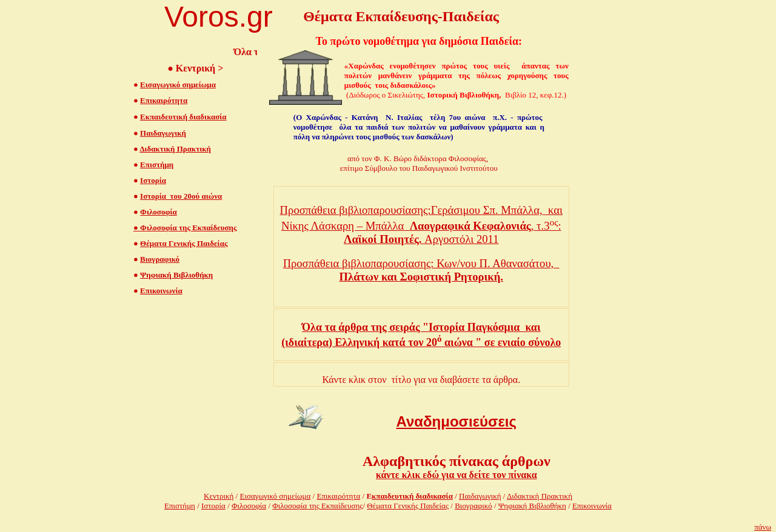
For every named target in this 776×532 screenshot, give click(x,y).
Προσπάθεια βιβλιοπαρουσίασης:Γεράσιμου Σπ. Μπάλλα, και (421, 210)
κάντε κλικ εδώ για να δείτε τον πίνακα (457, 475)
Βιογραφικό (160, 259)
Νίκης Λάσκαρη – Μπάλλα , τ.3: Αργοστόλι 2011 (421, 232)
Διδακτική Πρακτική (175, 149)
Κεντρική (219, 496)
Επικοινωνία (161, 291)
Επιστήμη (157, 165)
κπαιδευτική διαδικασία (412, 496)
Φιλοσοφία (159, 212)
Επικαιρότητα (164, 100)
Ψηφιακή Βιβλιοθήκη (176, 275)
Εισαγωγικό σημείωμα (178, 85)
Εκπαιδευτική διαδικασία (183, 117)
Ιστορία (153, 180)
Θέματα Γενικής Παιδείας (184, 243)
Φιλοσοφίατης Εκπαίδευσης (317, 506)
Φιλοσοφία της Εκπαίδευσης (185, 228)
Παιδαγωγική (163, 133)
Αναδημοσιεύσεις (457, 421)
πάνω (763, 527)
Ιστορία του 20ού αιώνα (181, 196)
